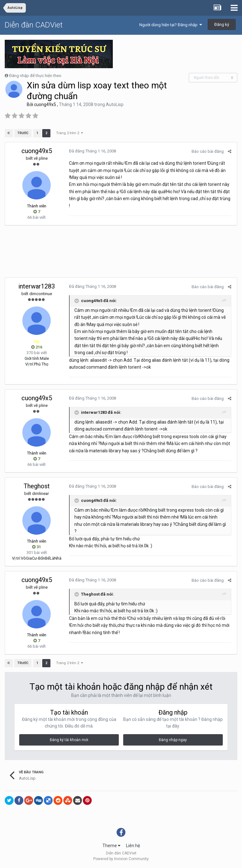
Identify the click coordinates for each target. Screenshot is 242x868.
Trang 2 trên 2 (69, 133)
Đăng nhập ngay (173, 740)
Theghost (37, 486)
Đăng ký (222, 24)
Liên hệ (133, 846)
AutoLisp (115, 104)
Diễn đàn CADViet (34, 25)
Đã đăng (92, 151)
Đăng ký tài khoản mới (69, 740)
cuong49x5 (45, 104)
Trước (23, 133)
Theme (111, 846)
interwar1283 (37, 286)
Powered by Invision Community (121, 859)
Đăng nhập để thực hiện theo (35, 76)
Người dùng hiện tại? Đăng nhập (171, 25)
